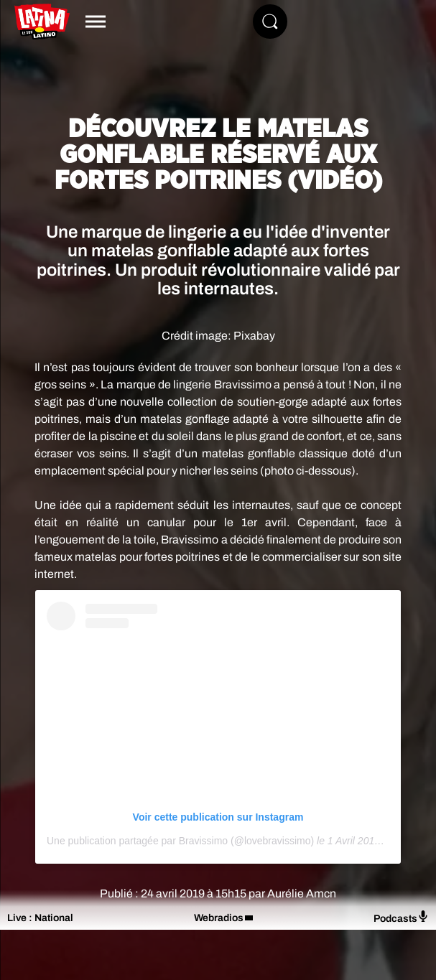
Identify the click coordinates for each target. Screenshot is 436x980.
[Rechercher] (270, 22)
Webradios (219, 918)
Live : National (40, 918)
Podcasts (401, 917)
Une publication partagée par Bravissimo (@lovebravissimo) (180, 841)
